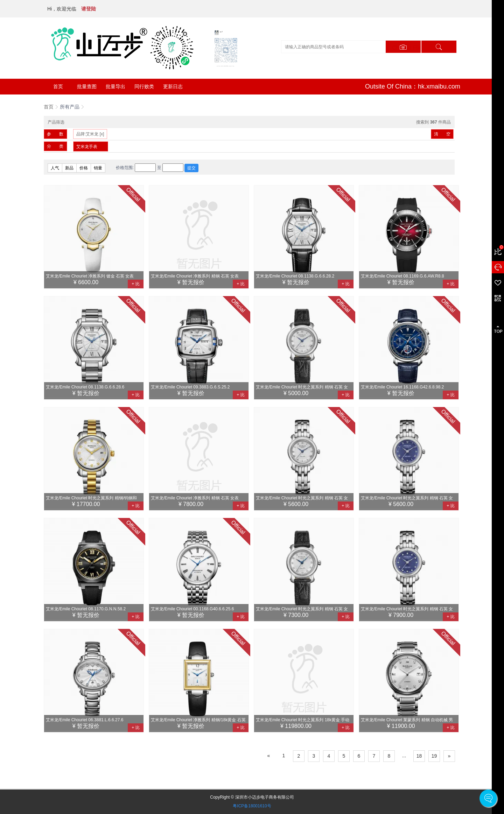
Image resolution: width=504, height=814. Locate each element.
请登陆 (89, 9)
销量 (98, 168)
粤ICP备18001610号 (252, 806)
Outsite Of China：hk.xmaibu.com (413, 86)
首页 (58, 86)
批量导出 (115, 86)
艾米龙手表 (87, 147)
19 (434, 756)
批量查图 (87, 86)
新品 (69, 168)
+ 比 (135, 284)
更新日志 (173, 86)
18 (419, 756)
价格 (84, 168)
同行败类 (144, 86)
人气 (55, 168)
